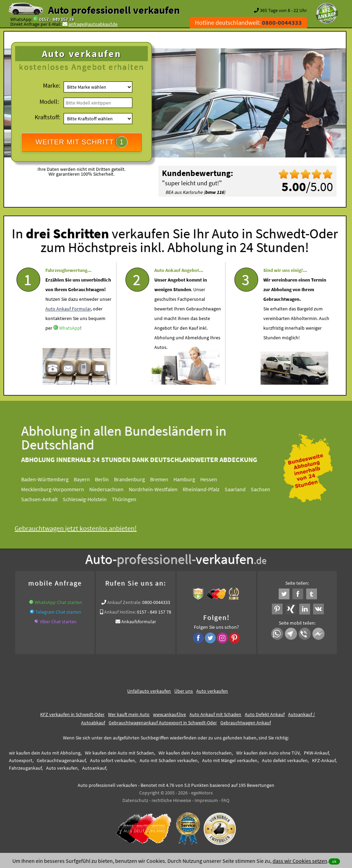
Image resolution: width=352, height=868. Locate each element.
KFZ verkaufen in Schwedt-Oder (72, 714)
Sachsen (264, 489)
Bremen (162, 479)
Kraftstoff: (47, 117)
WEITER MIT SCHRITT (81, 142)
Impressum (206, 800)
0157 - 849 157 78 (57, 19)
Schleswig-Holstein (88, 499)
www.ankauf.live (169, 714)
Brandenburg (133, 479)
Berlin (105, 479)
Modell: (49, 102)
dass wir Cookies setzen (300, 861)
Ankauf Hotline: (120, 612)
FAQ (225, 800)
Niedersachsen (110, 489)
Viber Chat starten (58, 622)
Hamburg (188, 479)
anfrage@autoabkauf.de (93, 24)
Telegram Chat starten (58, 612)
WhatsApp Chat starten (58, 602)
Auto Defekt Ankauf (265, 714)
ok (334, 861)
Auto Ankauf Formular (68, 323)
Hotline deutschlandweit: (248, 23)
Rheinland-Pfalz (204, 489)
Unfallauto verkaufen (149, 691)
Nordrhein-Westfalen (156, 489)
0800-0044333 (156, 602)
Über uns (184, 691)
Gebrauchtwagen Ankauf (246, 723)
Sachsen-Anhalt (43, 499)
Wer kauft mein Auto (129, 714)
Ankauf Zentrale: (124, 602)
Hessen (212, 479)
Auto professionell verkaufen (114, 10)
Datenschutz (135, 800)
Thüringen (127, 499)
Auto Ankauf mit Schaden (215, 714)
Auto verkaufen (212, 691)
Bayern (85, 479)
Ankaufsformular (139, 622)
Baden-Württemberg (48, 479)
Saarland (238, 489)
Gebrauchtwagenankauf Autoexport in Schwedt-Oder (163, 723)
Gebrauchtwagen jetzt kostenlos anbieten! (79, 528)
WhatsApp (70, 342)
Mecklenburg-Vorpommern (56, 489)
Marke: (52, 85)
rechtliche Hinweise (171, 800)
